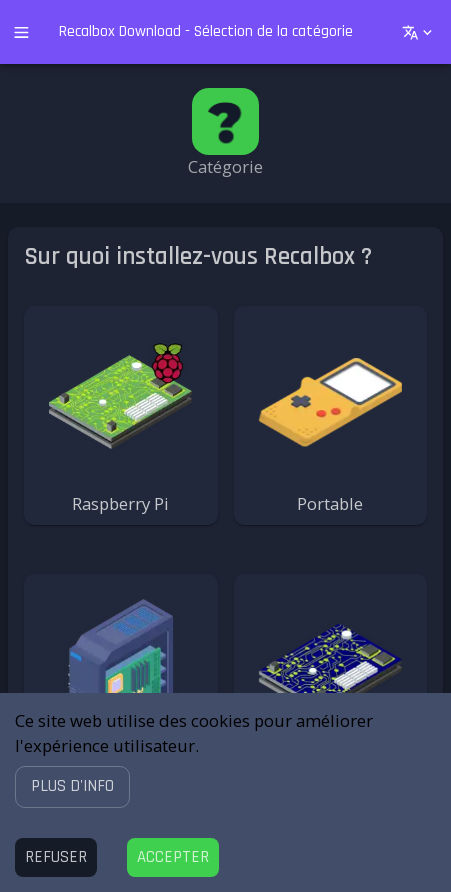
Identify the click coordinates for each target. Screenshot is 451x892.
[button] (72, 786)
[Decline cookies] (56, 857)
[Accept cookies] (173, 857)
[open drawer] (21, 32)
